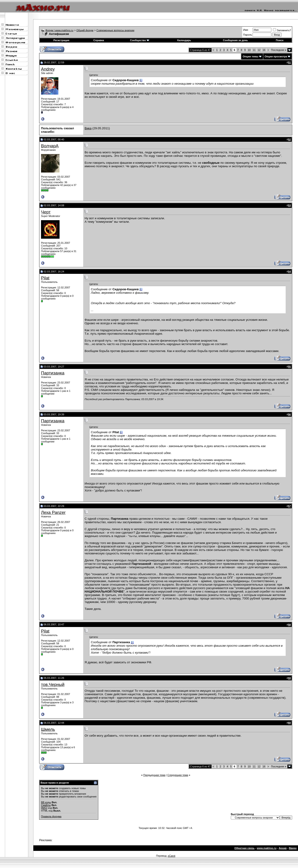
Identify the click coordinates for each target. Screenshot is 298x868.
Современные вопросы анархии (115, 30)
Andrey (48, 69)
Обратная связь (244, 848)
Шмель (48, 729)
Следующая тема (178, 775)
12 (259, 50)
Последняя (279, 50)
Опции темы (250, 56)
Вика (88, 128)
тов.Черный (53, 684)
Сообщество (139, 40)
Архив (283, 848)
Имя (246, 30)
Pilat (45, 278)
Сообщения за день (235, 40)
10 (249, 50)
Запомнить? (282, 30)
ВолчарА (50, 146)
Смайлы (46, 805)
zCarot (171, 856)
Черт (46, 212)
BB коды (46, 802)
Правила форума (51, 816)
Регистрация (61, 40)
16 (264, 50)
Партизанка (53, 373)
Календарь (184, 40)
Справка (99, 40)
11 (254, 50)
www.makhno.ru (267, 848)
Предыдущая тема (154, 775)
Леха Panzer (53, 512)
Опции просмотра (276, 56)
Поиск (280, 40)
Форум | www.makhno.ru (59, 30)
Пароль (247, 35)
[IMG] (44, 808)
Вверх (293, 848)
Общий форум (85, 30)
